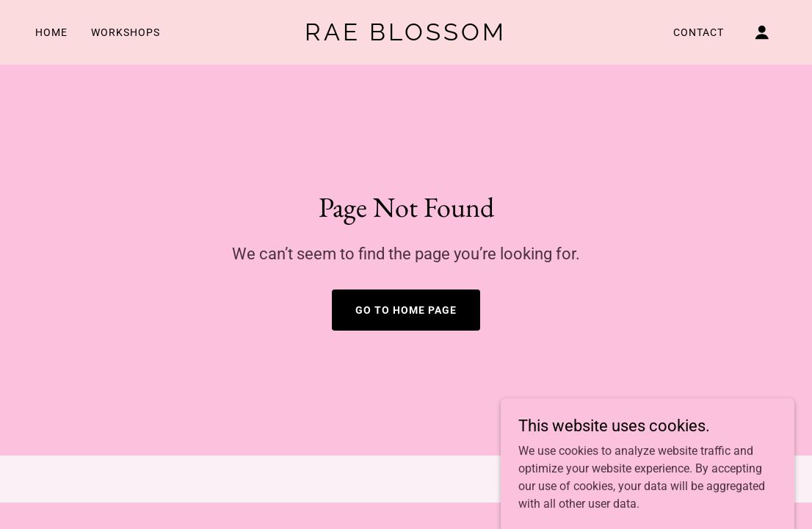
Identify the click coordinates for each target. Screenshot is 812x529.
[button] (762, 32)
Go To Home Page (406, 310)
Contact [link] (699, 32)
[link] (406, 36)
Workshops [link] (126, 32)
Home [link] (51, 32)
